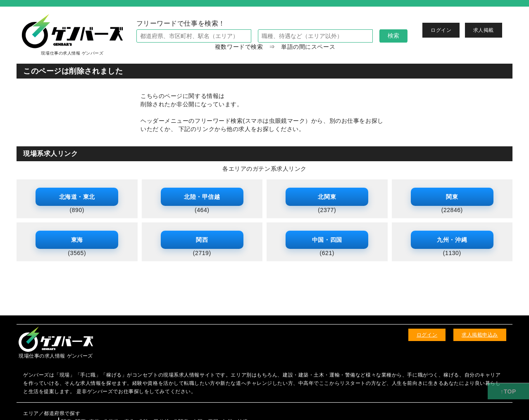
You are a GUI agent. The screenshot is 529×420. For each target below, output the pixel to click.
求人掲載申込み (480, 335)
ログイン (441, 30)
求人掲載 (484, 30)
